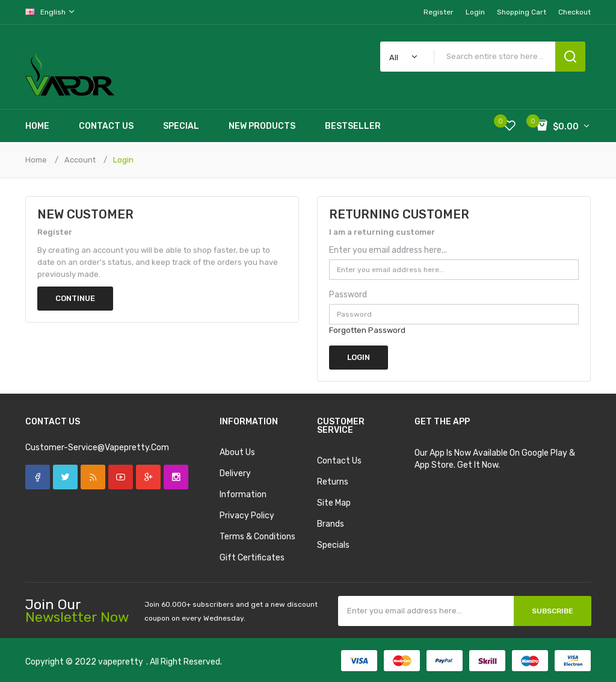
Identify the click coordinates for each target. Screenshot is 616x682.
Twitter (65, 477)
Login (475, 12)
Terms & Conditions (257, 537)
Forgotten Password (367, 330)
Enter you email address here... (388, 250)
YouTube (121, 477)
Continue (75, 298)
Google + (148, 477)
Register (439, 12)
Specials (333, 545)
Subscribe (553, 611)
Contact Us (339, 461)
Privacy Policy (247, 516)
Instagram (176, 477)
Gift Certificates (252, 558)
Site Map (334, 503)
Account (80, 160)
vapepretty (121, 662)
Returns (333, 482)
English (51, 12)
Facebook (38, 477)
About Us (237, 452)
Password (348, 295)
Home (36, 160)
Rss (93, 477)
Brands (331, 524)
